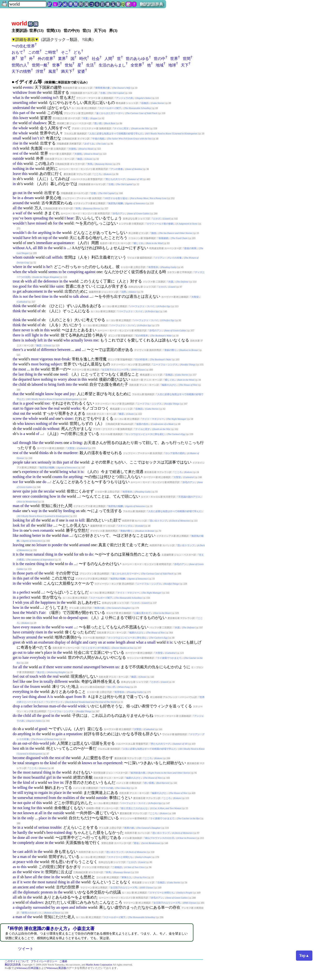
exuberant (46, 642)
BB (40, 248)
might (40, 394)
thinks (44, 453)
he (48, 267)
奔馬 (90, 164)
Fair (42, 613)
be (15, 198)
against (90, 272)
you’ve (18, 218)
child (22, 384)
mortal (78, 667)
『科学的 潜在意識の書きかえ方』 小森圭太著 (50, 929)
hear (70, 218)
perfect (25, 592)
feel (16, 676)
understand (21, 108)
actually (77, 340)
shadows (39, 123)
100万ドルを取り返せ (116, 198)
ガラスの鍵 (107, 788)
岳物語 (145, 103)
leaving (18, 545)
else (29, 477)
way (34, 511)
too (15, 286)
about (84, 296)
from (32, 92)
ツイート (26, 949)
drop (16, 706)
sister (69, 418)
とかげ (157, 219)
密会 (136, 843)
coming (46, 98)
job (52, 743)
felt (34, 238)
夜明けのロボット (32, 913)
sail (15, 443)
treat (16, 281)
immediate (44, 243)
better (37, 535)
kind (53, 763)
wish (19, 602)
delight (76, 642)
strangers (32, 763)
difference (49, 350)
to (54, 98)
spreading (40, 218)
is (23, 98)
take (27, 462)
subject (56, 364)
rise (16, 143)
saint (60, 286)
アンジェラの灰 (125, 98)
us (117, 667)
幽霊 (80, 159)
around (18, 203)
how (44, 408)
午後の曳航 (98, 139)
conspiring (75, 272)
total (21, 763)
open (64, 907)
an (35, 642)
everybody (38, 657)
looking (19, 520)
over (34, 838)
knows (30, 424)
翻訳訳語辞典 (151, 4)
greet (17, 642)
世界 (174, 59)
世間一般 (40, 65)
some (111, 642)
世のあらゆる (137, 59)
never (26, 330)
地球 (172, 65)
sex (34, 462)
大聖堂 (195, 297)
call (48, 257)
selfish (57, 257)
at (104, 642)
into (69, 384)
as (53, 520)
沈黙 (124, 292)
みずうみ (89, 144)
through (25, 443)
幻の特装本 (142, 336)
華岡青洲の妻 (103, 88)
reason (36, 627)
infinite (81, 907)
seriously (44, 462)
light (35, 335)
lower (24, 118)
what (17, 98)
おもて (17, 52)
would (18, 238)
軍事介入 (126, 877)
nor (15, 482)
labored (37, 384)
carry (93, 642)
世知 (69, 65)
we (50, 782)
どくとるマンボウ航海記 (96, 648)
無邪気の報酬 (116, 203)
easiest (30, 564)
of (28, 113)
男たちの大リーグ (115, 179)
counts (57, 477)
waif (19, 213)
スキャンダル (125, 526)
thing (29, 374)
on (40, 238)
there (17, 330)
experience (30, 472)
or (95, 763)
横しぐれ (139, 243)
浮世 (40, 71)
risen (39, 632)
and (78, 350)
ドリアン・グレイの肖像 (168, 258)
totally (48, 681)
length (121, 642)
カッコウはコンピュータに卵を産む (145, 434)
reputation (74, 734)
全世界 (136, 65)
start (16, 408)
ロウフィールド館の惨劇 (160, 224)
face (16, 686)
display (60, 642)
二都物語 (117, 867)
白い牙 (111, 687)
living (77, 443)
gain (59, 734)
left (40, 340)
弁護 (171, 282)
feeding (69, 511)
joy (72, 394)
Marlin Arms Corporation (99, 965)
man (16, 506)
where (18, 267)
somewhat (25, 798)
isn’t (36, 138)
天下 (185, 65)
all (15, 208)
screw (17, 418)
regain (43, 793)
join (34, 491)
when (17, 272)
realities (69, 798)
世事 (56, 65)
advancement (33, 291)
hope (59, 394)
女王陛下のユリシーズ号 (115, 370)
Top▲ (304, 955)
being (64, 472)
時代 (83, 59)
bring (52, 384)
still (28, 335)
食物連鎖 (163, 238)
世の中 (160, 59)
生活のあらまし (112, 65)
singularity (24, 907)
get (19, 291)
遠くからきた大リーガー (110, 113)
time (45, 296)
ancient (23, 887)
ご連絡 (63, 961)
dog (69, 832)
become (19, 758)
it (41, 138)
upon (83, 618)
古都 (103, 93)
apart (69, 697)
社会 (96, 59)
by (60, 511)
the (39, 92)
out (20, 193)
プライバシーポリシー (44, 961)
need (64, 374)
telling (22, 788)
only (30, 818)
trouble (55, 827)
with (28, 281)
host (16, 613)
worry (62, 379)
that (16, 394)
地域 (160, 65)
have (31, 223)
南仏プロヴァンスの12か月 (160, 838)
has (100, 763)
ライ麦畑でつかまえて (169, 658)
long (27, 808)
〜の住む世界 (23, 46)
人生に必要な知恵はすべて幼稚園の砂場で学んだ (116, 134)
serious (44, 827)
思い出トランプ (158, 521)
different (61, 681)
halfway (19, 637)
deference (51, 281)
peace (21, 862)
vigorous (46, 359)
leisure (42, 545)
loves (88, 340)
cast (20, 852)
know (50, 394)
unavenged (92, 667)
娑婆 (81, 71)
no (34, 545)
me (96, 340)
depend (73, 618)
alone (40, 843)
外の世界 (45, 59)
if (57, 520)
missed (41, 223)
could (37, 429)
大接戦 (72, 149)
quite (26, 491)
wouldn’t (20, 223)
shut (16, 413)
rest (16, 153)
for (55, 223)
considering (40, 496)
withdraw (20, 92)
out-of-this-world (36, 743)
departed (25, 379)
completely (26, 843)
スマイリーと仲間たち (120, 857)
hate (26, 657)
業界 (62, 59)
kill (82, 520)
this (16, 113)
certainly (28, 632)
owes (59, 443)
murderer (70, 453)
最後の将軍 (190, 248)
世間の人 (19, 65)
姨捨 (154, 233)
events (28, 87)
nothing (19, 169)
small (17, 138)
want (69, 627)
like (52, 286)
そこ (65, 52)
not (25, 296)
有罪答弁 (153, 267)
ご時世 (50, 52)
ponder (57, 545)
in (21, 143)
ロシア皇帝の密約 (175, 453)
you (26, 602)
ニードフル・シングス (165, 365)
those (21, 573)
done (21, 838)
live (16, 530)
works (75, 408)
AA (28, 248)
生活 (90, 65)
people (18, 462)
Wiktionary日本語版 (28, 968)
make (17, 511)
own (36, 530)
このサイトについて (17, 961)
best (38, 296)
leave (17, 174)
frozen (35, 686)
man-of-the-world (63, 706)
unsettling (20, 103)
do (29, 233)
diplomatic (31, 892)
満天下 (67, 71)
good (22, 286)
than (65, 535)
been (28, 218)
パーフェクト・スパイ (142, 306)
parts (30, 573)
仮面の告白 (142, 424)
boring (44, 364)
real (57, 408)
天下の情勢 (21, 71)
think (17, 306)
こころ (97, 174)
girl (49, 777)
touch (34, 676)
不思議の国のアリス (189, 497)
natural (39, 554)
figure (29, 408)
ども (77, 52)
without (19, 248)
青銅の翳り (170, 350)
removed (41, 798)
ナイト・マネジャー (153, 419)
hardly (22, 832)
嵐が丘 (41, 672)
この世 (34, 52)
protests (47, 892)
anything (45, 233)
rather (28, 706)
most (35, 359)
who (67, 340)
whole (23, 128)
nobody (31, 340)
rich (16, 148)
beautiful (39, 777)
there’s (18, 350)
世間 (187, 59)
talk (76, 296)
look (16, 525)
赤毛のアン (119, 214)
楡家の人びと (169, 385)
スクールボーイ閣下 (110, 108)
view (36, 872)
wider (27, 583)
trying (29, 793)
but (55, 618)
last (21, 374)
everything (21, 692)
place (48, 652)
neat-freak (62, 359)
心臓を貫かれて (142, 613)
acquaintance (64, 243)
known (29, 813)
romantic (47, 530)
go (15, 193)
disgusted (33, 758)
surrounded (42, 907)
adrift (29, 852)
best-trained (56, 832)
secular (49, 491)
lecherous (41, 706)
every (25, 627)
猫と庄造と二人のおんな (134, 808)
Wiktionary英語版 (56, 968)
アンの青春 (117, 169)
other (33, 103)
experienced (113, 763)
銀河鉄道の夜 (138, 773)
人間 (108, 59)
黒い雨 (98, 123)
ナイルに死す (121, 128)
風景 (52, 71)
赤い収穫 (149, 783)
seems (53, 272)
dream (29, 198)
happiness (48, 602)
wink (82, 706)
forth (61, 384)
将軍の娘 (99, 608)
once (26, 496)
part (22, 113)
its (51, 793)
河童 (85, 118)
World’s (32, 613)
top (45, 238)
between (64, 350)
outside (18, 158)
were (59, 667)
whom (18, 257)
